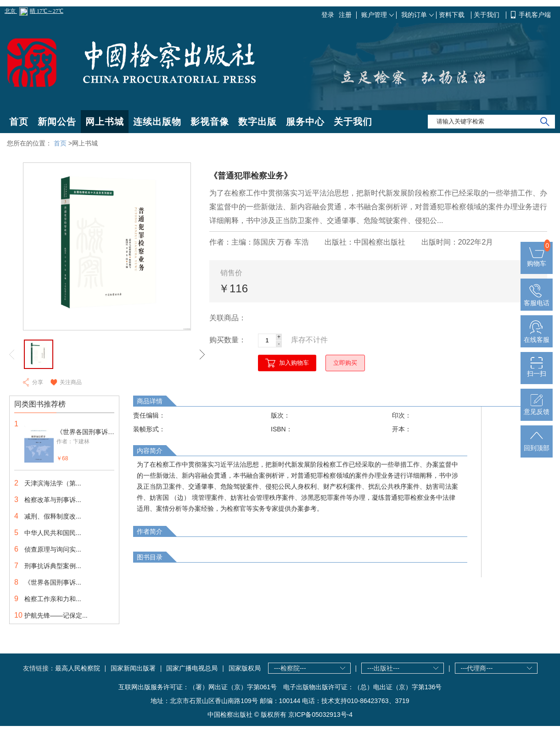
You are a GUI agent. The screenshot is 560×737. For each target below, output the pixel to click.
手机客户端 (535, 15)
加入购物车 (294, 363)
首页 (19, 122)
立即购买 (345, 363)
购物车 (537, 260)
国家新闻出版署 (133, 668)
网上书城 (105, 122)
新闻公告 (57, 122)
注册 (345, 15)
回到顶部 (537, 444)
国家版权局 (245, 668)
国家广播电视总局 (192, 668)
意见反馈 (537, 408)
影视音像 (210, 122)
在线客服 (537, 336)
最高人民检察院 (78, 668)
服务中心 (305, 122)
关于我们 (487, 15)
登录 (328, 15)
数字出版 (258, 122)
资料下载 (453, 15)
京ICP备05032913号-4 (320, 715)
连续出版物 (157, 122)
